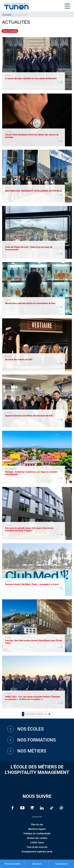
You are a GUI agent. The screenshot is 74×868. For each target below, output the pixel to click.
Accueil (7, 15)
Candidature (61, 864)
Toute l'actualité (10, 31)
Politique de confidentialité (37, 834)
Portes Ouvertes (13, 864)
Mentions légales (37, 829)
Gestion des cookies (37, 838)
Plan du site (37, 825)
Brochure (37, 864)
